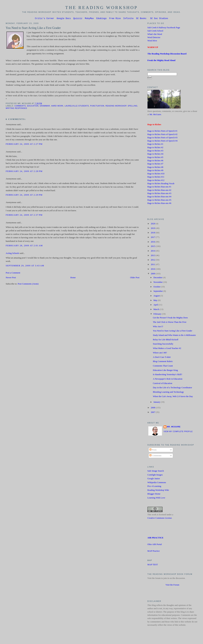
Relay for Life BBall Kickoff (166, 340)
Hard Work (57, 106)
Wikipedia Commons (157, 483)
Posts (153, 450)
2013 (153, 256)
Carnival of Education (163, 384)
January (157, 403)
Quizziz (78, 19)
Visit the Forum (172, 585)
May (156, 301)
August (157, 296)
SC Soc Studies (159, 19)
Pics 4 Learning (154, 487)
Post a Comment (13, 273)
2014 (153, 251)
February (158, 314)
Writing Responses (16, 109)
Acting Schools (12, 254)
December (158, 278)
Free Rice (115, 19)
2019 (153, 229)
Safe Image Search (156, 471)
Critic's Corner (45, 19)
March (157, 310)
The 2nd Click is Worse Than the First (170, 323)
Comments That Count (163, 366)
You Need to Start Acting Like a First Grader (33, 28)
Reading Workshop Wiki (158, 491)
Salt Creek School (155, 31)
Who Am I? (158, 327)
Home (73, 278)
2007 (153, 413)
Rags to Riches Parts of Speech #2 (162, 135)
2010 (153, 270)
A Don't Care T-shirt (162, 358)
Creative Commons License (160, 518)
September (158, 292)
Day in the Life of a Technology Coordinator (173, 388)
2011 (153, 265)
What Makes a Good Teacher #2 (167, 349)
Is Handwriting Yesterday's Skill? (168, 375)
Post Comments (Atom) (28, 284)
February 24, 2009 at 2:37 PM (24, 215)
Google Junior (154, 479)
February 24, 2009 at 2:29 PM (24, 195)
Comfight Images (155, 475)
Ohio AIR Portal (155, 545)
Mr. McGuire (155, 115)
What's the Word (155, 35)
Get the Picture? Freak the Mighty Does (170, 318)
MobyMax (89, 19)
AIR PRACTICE (155, 538)
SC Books (141, 19)
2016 (153, 242)
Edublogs (101, 19)
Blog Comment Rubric (163, 362)
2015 (153, 247)
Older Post (135, 278)
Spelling (133, 106)
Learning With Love (156, 498)
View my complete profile (178, 432)
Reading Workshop (116, 106)
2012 (153, 260)
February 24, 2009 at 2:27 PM (24, 145)
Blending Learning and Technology (168, 392)
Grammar (45, 106)
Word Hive (152, 41)
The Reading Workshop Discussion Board (167, 54)
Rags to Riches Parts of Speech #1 (162, 131)
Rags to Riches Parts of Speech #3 (162, 138)
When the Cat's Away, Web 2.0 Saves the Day (173, 397)
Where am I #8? (160, 353)
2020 (153, 224)
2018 (153, 233)
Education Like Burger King (165, 371)
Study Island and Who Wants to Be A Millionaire (174, 336)
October (157, 287)
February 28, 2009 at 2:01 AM (24, 246)
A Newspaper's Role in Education (168, 379)
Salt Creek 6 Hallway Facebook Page (164, 28)
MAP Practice (154, 551)
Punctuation (97, 106)
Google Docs (64, 19)
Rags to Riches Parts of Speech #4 (162, 141)
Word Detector (154, 38)
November (158, 283)
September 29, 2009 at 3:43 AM (25, 266)
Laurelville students (77, 106)
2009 (153, 274)
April (156, 305)
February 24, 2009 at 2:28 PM (24, 172)
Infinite (128, 19)
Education (33, 106)
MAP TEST (153, 565)
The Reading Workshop (101, 8)
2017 (153, 238)
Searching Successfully (163, 344)
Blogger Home (154, 494)
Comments (20, 106)
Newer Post (11, 278)
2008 (153, 408)
